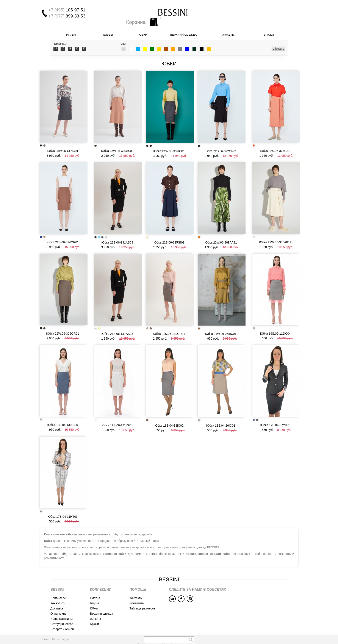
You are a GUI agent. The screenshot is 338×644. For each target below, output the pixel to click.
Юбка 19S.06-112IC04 (275, 320)
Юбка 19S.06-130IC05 (63, 408)
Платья (70, 29)
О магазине (58, 595)
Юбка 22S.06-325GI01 (169, 231)
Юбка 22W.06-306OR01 (63, 320)
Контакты (136, 579)
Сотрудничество (62, 605)
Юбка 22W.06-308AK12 (275, 231)
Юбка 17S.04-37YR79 (275, 409)
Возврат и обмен (62, 610)
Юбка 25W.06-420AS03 (117, 143)
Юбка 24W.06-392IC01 (169, 143)
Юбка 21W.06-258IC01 (221, 320)
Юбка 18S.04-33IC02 (169, 409)
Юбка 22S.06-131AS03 (117, 231)
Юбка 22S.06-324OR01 (63, 231)
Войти (45, 639)
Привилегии (59, 579)
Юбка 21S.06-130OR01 (169, 320)
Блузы (108, 29)
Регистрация (60, 639)
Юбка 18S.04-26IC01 (221, 409)
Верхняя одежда (184, 29)
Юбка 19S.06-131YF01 (117, 409)
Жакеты (228, 29)
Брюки (269, 29)
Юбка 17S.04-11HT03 (63, 498)
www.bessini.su (159, 626)
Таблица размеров (143, 589)
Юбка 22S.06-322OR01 (221, 143)
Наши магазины (62, 600)
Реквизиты (137, 584)
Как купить (58, 584)
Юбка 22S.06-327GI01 (275, 142)
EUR (66, 38)
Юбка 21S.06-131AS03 (117, 320)
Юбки (143, 29)
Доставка (57, 589)
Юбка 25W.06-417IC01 (63, 142)
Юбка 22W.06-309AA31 (221, 231)
